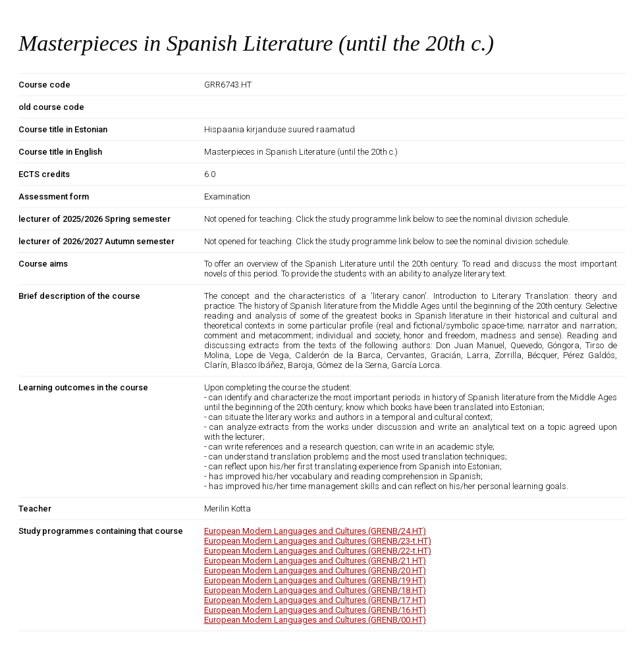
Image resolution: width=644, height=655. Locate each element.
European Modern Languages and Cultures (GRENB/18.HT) (315, 590)
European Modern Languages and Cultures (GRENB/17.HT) (315, 600)
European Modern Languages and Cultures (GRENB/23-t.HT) (318, 541)
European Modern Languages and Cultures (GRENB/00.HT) (315, 620)
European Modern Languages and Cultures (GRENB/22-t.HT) (318, 551)
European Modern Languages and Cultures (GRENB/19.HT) (315, 580)
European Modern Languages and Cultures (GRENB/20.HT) (315, 570)
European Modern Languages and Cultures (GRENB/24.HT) (315, 531)
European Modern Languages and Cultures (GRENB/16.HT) (315, 610)
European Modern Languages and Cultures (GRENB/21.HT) (315, 561)
